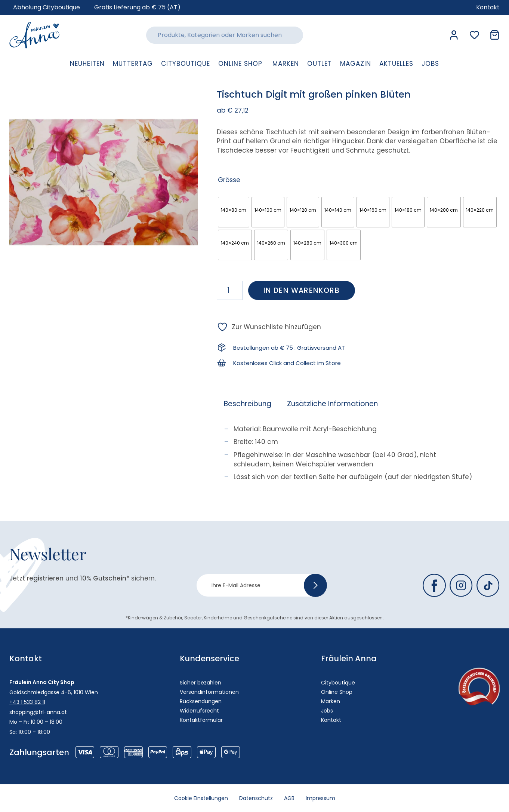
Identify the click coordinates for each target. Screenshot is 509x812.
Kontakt (331, 720)
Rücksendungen (201, 701)
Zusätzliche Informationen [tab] (332, 404)
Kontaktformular (201, 720)
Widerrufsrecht (199, 711)
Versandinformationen (209, 692)
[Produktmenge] (230, 290)
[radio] (234, 212)
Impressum (320, 798)
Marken (331, 701)
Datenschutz (256, 798)
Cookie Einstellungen (201, 798)
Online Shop (337, 692)
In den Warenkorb (302, 290)
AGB (289, 798)
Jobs (327, 711)
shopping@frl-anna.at (38, 712)
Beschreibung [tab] (248, 404)
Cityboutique (338, 683)
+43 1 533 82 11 (27, 702)
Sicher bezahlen (200, 683)
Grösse (229, 180)
